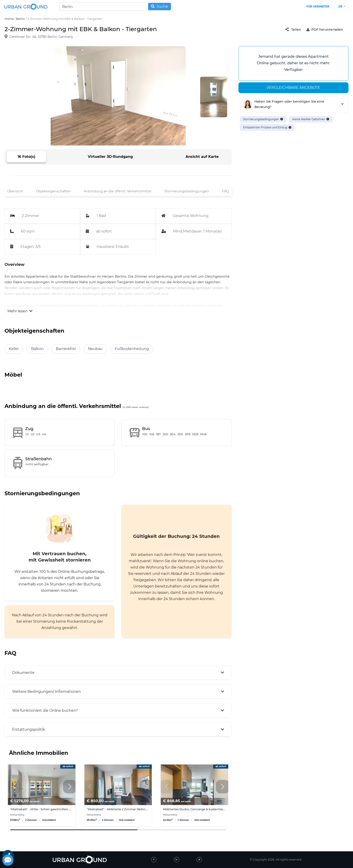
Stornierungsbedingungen (187, 191)
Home (9, 19)
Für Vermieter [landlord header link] (318, 6)
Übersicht (15, 191)
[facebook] (154, 860)
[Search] (115, 7)
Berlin (20, 19)
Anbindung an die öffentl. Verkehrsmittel (118, 191)
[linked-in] (176, 860)
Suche (160, 6)
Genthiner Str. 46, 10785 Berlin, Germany (41, 37)
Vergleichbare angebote (293, 88)
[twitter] (199, 860)
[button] (70, 787)
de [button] (341, 6)
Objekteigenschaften (53, 191)
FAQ (225, 191)
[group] (42, 795)
